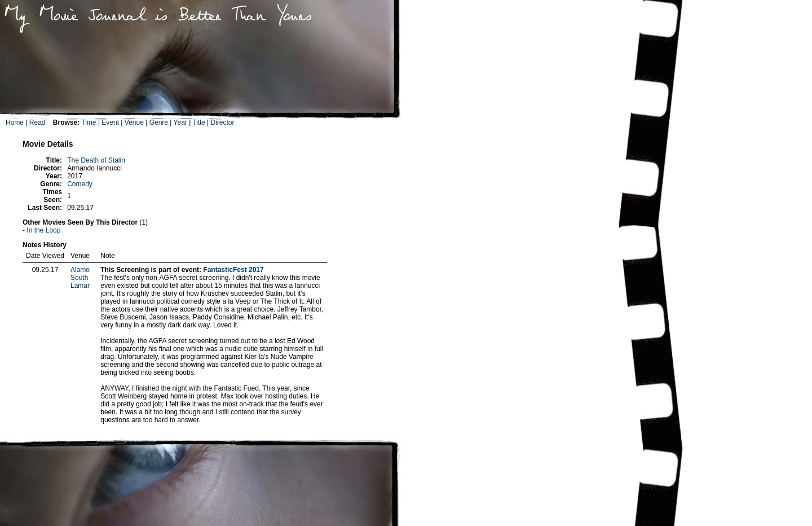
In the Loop (43, 230)
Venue (134, 122)
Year (180, 122)
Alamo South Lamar (80, 278)
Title (198, 122)
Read (37, 122)
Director (222, 122)
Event (110, 122)
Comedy (80, 184)
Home (15, 122)
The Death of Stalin (96, 160)
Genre (159, 122)
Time (89, 122)
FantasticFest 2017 (233, 270)
